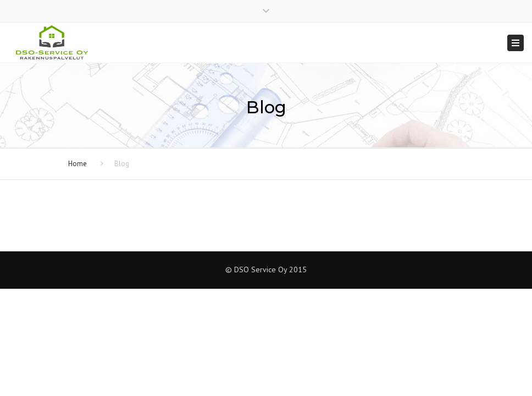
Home (77, 164)
